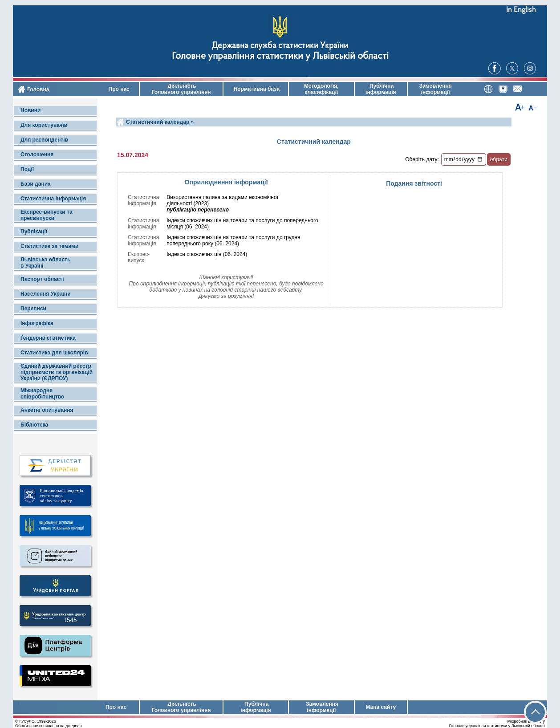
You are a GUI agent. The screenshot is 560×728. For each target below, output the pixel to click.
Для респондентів (44, 140)
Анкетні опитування (47, 410)
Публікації (34, 232)
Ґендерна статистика (48, 338)
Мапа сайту (381, 707)
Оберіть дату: (422, 159)
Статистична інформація (53, 199)
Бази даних (36, 184)
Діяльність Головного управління (181, 89)
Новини (30, 110)
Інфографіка (37, 323)
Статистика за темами (49, 246)
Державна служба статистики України (280, 46)
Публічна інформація (381, 89)
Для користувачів (44, 125)
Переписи (33, 309)
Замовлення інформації (436, 89)
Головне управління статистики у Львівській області (280, 56)
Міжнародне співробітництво (42, 394)
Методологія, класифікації (321, 89)
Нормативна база (256, 89)
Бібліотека (34, 425)
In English (521, 10)
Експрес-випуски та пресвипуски (47, 215)
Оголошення (37, 155)
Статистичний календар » (160, 122)
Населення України (46, 294)
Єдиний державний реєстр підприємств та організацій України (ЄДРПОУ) (57, 372)
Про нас (118, 89)
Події (27, 169)
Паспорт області (42, 279)
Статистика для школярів (54, 353)
